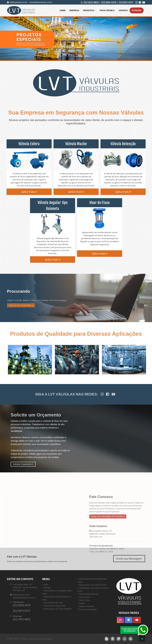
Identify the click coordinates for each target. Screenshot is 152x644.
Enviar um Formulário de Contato (108, 550)
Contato (123, 10)
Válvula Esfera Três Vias (53, 603)
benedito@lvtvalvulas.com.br (41, 2)
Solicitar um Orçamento (21, 305)
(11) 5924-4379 (109, 2)
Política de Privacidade (88, 610)
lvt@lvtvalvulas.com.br (19, 2)
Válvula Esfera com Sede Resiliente (58, 609)
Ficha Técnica (107, 10)
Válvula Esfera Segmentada (55, 606)
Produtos (89, 10)
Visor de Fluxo (84, 597)
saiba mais (29, 193)
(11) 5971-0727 (126, 2)
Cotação (137, 10)
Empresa (74, 10)
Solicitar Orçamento (23, 464)
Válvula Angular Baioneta (89, 594)
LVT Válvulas (23, 639)
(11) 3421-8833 (91, 2)
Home (63, 10)
